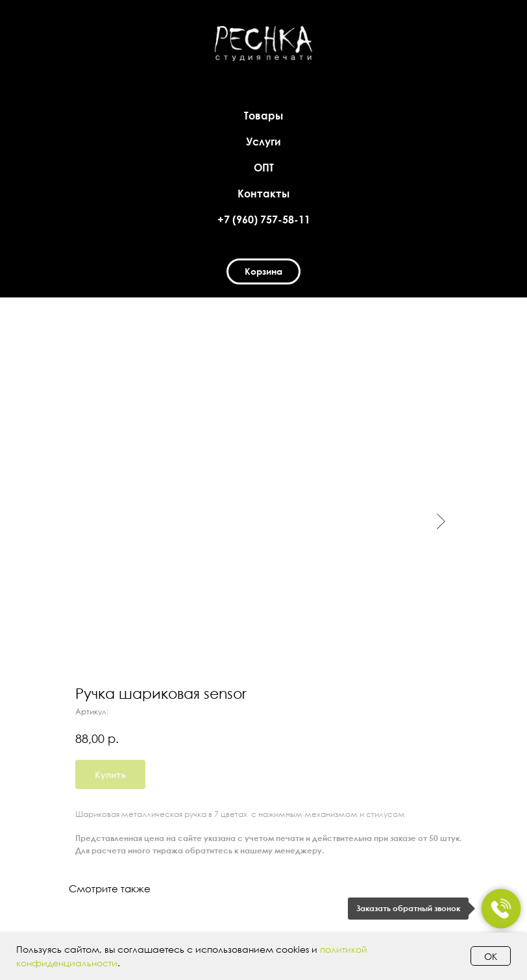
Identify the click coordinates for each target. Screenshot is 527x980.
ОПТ (264, 168)
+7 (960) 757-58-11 (264, 220)
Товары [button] (263, 116)
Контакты (263, 194)
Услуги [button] (263, 142)
